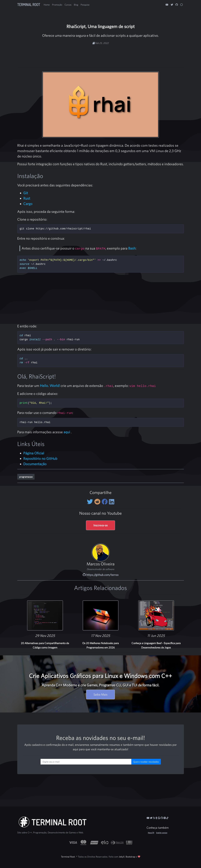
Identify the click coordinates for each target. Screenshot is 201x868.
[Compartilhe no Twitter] (91, 502)
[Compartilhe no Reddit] (98, 502)
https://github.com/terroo (101, 575)
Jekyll (122, 857)
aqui (67, 432)
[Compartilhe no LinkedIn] (112, 502)
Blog (76, 5)
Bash (132, 248)
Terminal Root (29, 5)
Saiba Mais (100, 694)
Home (47, 5)
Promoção (57, 5)
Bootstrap (131, 857)
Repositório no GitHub (40, 458)
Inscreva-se (100, 525)
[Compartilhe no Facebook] (105, 502)
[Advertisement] (101, 54)
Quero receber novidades (146, 762)
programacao (26, 477)
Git (26, 193)
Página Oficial (34, 453)
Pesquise (85, 5)
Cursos (68, 5)
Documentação (35, 464)
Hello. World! (50, 386)
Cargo (28, 204)
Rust (27, 198)
